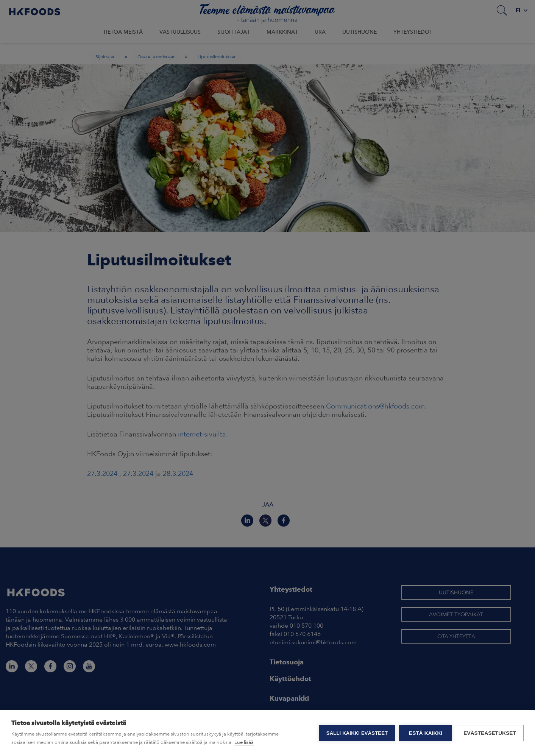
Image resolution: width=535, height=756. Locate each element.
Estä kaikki (426, 733)
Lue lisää (244, 742)
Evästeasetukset (490, 733)
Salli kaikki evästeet (357, 733)
